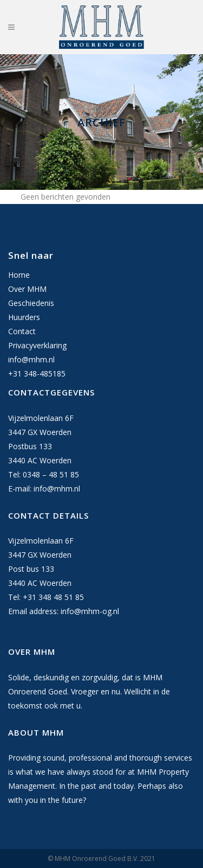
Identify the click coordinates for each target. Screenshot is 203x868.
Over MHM (27, 289)
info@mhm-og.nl (90, 611)
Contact (22, 331)
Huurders (24, 317)
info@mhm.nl (31, 359)
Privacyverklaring (37, 345)
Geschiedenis (31, 303)
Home (19, 275)
